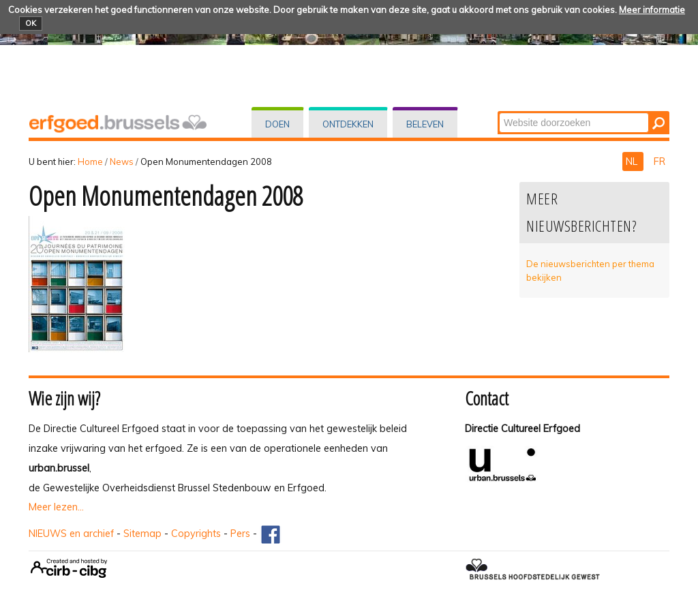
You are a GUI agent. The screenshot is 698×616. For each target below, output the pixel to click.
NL (633, 161)
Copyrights (196, 534)
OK (31, 23)
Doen (277, 124)
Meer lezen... (56, 507)
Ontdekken (348, 124)
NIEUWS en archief (71, 534)
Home (90, 161)
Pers (240, 534)
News (122, 161)
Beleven (425, 124)
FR (659, 161)
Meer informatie (652, 10)
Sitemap (142, 534)
